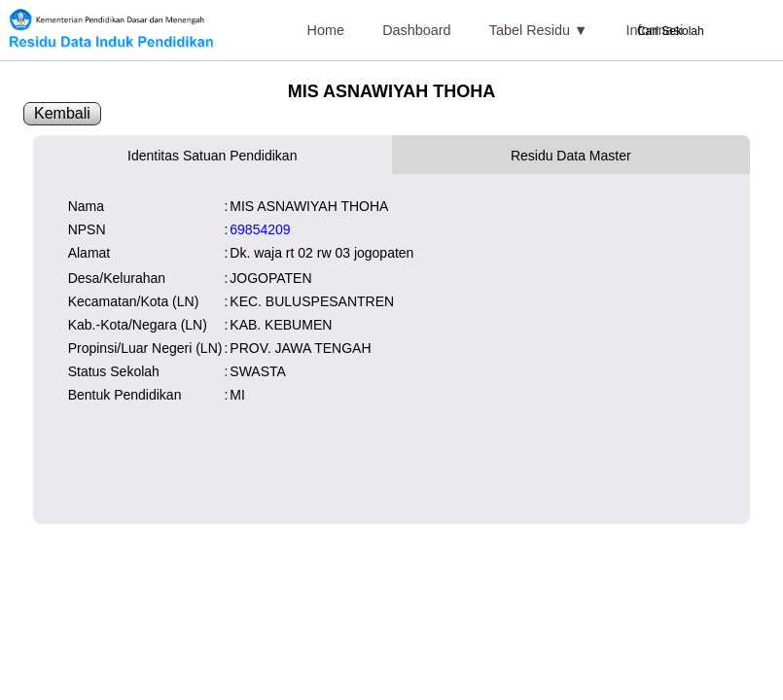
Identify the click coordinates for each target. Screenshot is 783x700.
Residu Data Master (571, 156)
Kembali (62, 113)
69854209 (260, 229)
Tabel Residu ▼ (538, 30)
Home (326, 30)
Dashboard (416, 30)
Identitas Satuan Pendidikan (212, 156)
